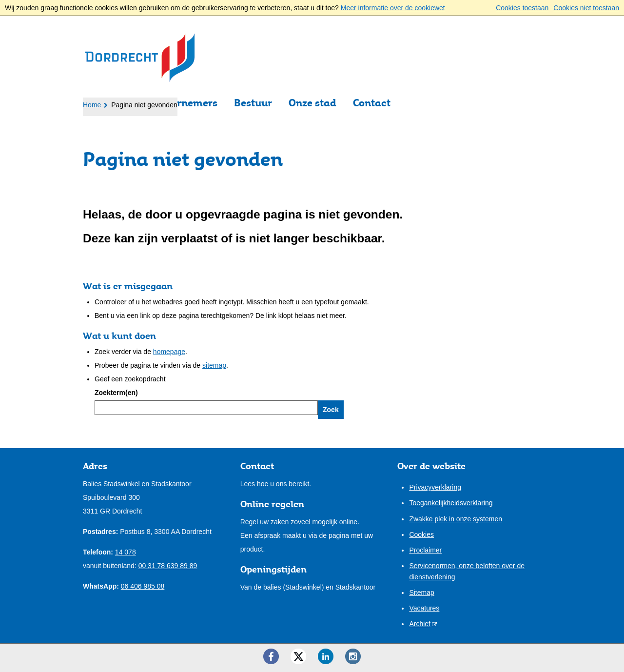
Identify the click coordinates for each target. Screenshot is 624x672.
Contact (372, 103)
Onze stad (312, 103)
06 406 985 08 (143, 586)
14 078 (126, 552)
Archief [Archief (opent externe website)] (420, 624)
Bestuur (253, 103)
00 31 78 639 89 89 (168, 566)
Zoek (331, 410)
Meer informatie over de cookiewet (393, 8)
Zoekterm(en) (116, 393)
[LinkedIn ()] (326, 656)
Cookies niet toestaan (586, 8)
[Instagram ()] (353, 656)
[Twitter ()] (298, 656)
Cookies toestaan (522, 8)
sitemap (214, 365)
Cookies (421, 534)
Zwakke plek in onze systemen (456, 519)
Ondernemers (185, 103)
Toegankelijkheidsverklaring (451, 503)
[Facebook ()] (271, 656)
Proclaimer (425, 550)
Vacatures (424, 608)
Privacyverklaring (435, 487)
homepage (169, 352)
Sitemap (421, 593)
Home (92, 105)
